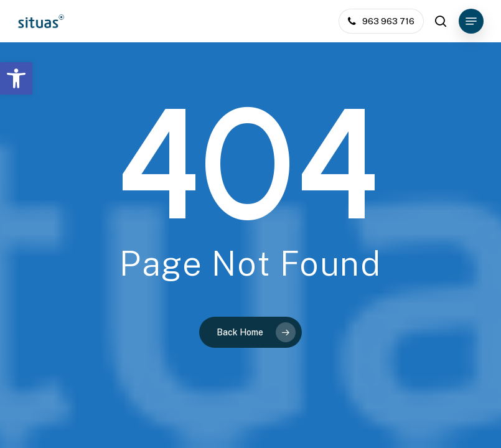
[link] (16, 78)
